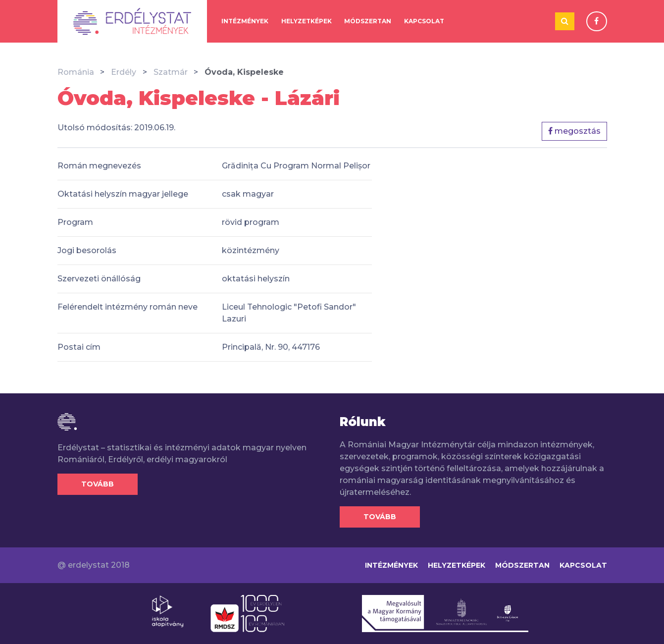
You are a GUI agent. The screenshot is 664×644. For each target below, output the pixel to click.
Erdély (124, 72)
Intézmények (245, 21)
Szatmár (171, 72)
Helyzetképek (306, 21)
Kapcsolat (424, 21)
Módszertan (368, 21)
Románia (76, 72)
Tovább (98, 484)
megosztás (574, 131)
